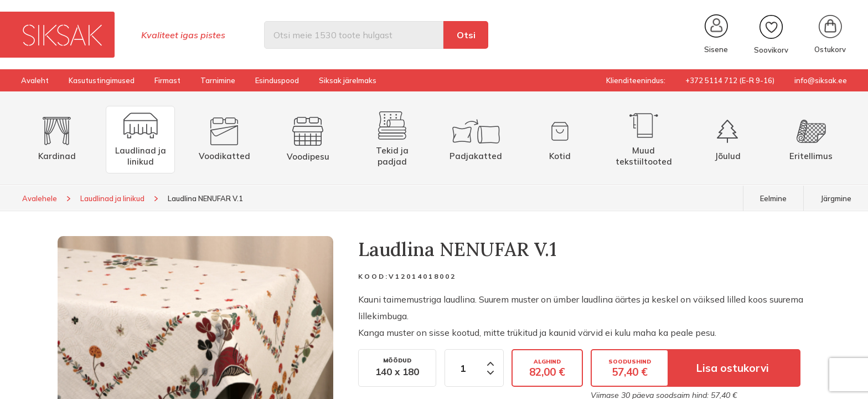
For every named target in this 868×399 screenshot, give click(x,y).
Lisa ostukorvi (733, 368)
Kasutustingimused (102, 80)
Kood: (373, 276)
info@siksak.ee (821, 80)
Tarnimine (218, 80)
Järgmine (836, 198)
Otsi (466, 35)
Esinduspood (277, 80)
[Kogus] (463, 368)
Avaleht (35, 80)
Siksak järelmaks (348, 80)
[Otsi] (354, 35)
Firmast (167, 80)
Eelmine (773, 198)
